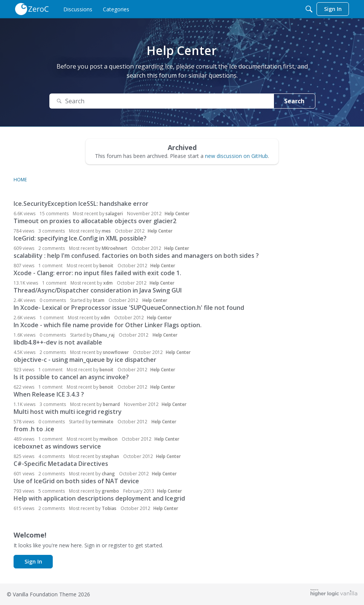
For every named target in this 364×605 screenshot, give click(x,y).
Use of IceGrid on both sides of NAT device (76, 481)
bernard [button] (111, 404)
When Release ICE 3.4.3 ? (49, 394)
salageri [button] (114, 214)
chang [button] (108, 474)
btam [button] (99, 300)
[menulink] (78, 9)
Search (294, 101)
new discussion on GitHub (236, 156)
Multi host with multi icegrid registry (68, 412)
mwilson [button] (109, 439)
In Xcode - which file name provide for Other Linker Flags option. (108, 325)
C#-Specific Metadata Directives (61, 464)
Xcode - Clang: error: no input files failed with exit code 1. (97, 273)
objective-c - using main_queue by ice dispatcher (85, 360)
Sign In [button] (33, 561)
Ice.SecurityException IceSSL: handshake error (81, 204)
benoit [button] (106, 266)
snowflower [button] (116, 352)
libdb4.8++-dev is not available (58, 342)
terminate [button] (103, 422)
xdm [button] (108, 283)
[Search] (309, 9)
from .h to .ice (34, 429)
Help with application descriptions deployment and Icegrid (99, 498)
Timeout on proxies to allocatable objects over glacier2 (95, 221)
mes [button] (106, 231)
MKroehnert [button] (115, 248)
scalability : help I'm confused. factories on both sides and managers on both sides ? (136, 256)
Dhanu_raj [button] (104, 335)
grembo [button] (110, 491)
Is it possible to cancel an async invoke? (71, 377)
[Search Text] (162, 101)
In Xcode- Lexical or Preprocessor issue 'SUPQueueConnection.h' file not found (129, 308)
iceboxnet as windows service (57, 446)
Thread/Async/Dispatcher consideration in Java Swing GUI (98, 290)
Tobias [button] (109, 508)
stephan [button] (110, 456)
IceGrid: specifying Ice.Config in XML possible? (80, 238)
